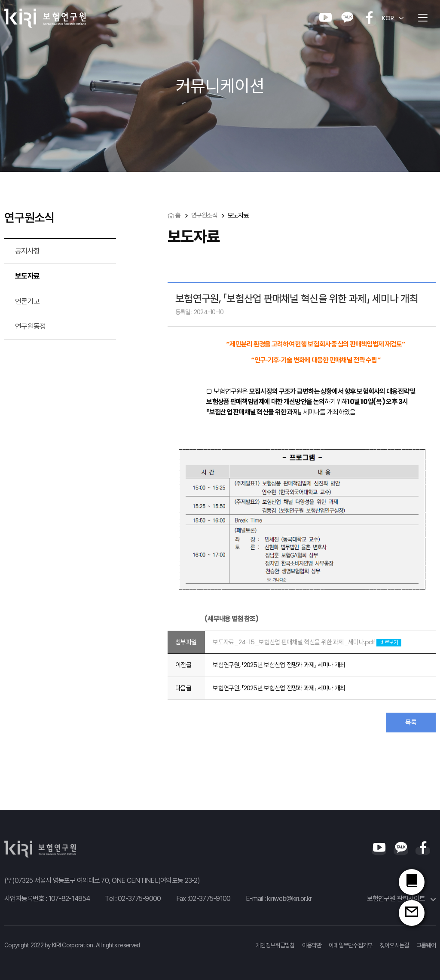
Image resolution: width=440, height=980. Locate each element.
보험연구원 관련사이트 (401, 899)
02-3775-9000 (139, 899)
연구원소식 (204, 215)
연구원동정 (30, 326)
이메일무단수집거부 (351, 945)
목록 (411, 722)
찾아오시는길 (394, 945)
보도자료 (27, 276)
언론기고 (27, 301)
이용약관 (312, 945)
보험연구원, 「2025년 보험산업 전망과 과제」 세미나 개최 (279, 665)
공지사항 (27, 251)
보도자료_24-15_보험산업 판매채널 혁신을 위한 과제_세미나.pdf (294, 642)
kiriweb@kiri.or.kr (289, 899)
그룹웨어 (426, 945)
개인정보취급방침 (275, 945)
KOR (388, 18)
